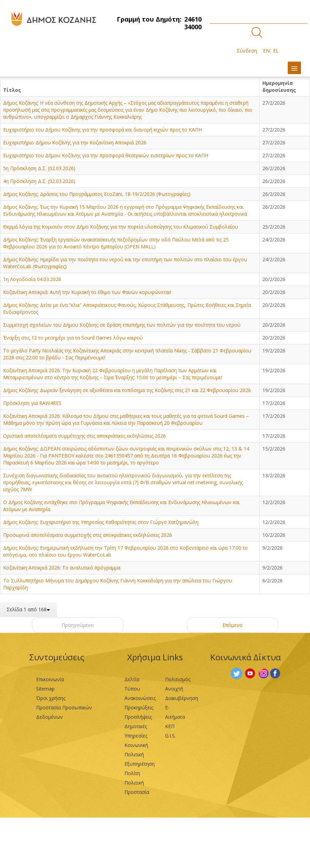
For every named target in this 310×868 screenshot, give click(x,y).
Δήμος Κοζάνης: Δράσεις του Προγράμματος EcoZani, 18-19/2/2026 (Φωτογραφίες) (97, 194)
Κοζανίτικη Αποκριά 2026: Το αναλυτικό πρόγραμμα (62, 568)
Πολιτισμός (178, 679)
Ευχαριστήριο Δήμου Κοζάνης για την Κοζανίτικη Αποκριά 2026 (75, 142)
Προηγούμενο (78, 625)
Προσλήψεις (138, 717)
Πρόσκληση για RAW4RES (32, 403)
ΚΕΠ (170, 726)
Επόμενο (232, 625)
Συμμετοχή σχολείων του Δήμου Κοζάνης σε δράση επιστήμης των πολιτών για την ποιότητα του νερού (122, 325)
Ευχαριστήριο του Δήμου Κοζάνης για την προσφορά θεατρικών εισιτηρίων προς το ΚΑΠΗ (106, 155)
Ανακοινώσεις (140, 698)
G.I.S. (170, 736)
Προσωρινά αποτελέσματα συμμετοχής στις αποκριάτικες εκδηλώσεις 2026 (88, 535)
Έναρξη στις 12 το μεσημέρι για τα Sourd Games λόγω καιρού (73, 338)
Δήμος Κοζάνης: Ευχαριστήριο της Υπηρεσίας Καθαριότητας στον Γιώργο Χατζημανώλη (101, 522)
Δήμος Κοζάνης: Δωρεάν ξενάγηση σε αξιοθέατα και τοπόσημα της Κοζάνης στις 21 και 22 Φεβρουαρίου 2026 (127, 390)
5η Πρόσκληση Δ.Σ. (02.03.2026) (39, 168)
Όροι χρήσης (51, 698)
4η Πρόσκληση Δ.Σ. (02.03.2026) (39, 181)
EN (266, 51)
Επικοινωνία (50, 679)
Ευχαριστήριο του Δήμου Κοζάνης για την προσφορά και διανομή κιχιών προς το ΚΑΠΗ (103, 130)
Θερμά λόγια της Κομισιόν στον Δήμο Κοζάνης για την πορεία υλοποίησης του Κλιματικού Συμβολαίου (121, 227)
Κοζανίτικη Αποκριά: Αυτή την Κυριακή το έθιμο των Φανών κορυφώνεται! (87, 292)
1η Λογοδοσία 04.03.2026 (32, 279)
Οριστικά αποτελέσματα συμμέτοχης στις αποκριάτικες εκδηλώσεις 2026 (84, 436)
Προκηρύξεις (139, 707)
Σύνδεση (247, 51)
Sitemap (45, 689)
